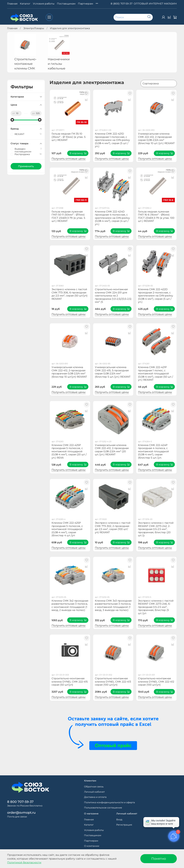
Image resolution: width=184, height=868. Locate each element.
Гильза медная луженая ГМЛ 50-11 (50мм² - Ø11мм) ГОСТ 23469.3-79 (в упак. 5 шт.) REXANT (68, 216)
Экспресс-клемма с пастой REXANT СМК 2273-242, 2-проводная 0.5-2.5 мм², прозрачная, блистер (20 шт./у (156, 529)
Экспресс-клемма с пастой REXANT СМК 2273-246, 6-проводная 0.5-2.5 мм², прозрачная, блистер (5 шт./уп (156, 607)
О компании (92, 846)
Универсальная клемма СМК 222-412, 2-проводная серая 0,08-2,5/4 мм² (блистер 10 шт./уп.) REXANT (156, 138)
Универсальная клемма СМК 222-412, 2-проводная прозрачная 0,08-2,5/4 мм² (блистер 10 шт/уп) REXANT (69, 372)
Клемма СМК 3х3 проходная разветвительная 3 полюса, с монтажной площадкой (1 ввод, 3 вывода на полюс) (113, 605)
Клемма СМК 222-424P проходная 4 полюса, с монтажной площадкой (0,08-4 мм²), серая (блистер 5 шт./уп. (153, 451)
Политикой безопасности (24, 862)
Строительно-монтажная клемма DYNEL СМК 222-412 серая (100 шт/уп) (156, 682)
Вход (119, 820)
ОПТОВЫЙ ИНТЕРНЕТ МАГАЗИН (155, 4)
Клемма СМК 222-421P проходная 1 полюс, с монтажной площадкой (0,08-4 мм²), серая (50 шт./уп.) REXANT (156, 373)
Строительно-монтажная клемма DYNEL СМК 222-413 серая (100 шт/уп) (113, 682)
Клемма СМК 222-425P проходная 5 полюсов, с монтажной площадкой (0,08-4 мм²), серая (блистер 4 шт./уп (67, 529)
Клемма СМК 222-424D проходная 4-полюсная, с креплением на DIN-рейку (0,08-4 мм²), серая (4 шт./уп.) (112, 218)
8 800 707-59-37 (20, 802)
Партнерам (86, 4)
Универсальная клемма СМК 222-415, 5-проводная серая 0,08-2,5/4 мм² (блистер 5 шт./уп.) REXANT (113, 372)
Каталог (25, 4)
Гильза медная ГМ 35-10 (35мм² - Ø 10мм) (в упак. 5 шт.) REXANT (69, 137)
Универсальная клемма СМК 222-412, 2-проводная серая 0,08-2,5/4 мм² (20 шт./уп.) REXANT (112, 450)
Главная (12, 4)
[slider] (12, 120)
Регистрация (124, 825)
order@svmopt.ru (21, 813)
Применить (26, 166)
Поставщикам (66, 4)
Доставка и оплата (95, 797)
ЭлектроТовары (34, 28)
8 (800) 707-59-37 (122, 4)
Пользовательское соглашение (103, 808)
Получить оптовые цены (69, 159)
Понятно (159, 859)
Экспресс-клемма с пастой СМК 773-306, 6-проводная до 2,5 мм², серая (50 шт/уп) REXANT (70, 294)
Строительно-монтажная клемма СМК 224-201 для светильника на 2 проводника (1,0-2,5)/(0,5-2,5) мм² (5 (113, 296)
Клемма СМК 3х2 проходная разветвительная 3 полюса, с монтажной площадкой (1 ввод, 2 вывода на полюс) (70, 605)
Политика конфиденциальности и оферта (110, 802)
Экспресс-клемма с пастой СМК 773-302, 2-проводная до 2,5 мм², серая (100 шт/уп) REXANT (113, 528)
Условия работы (44, 4)
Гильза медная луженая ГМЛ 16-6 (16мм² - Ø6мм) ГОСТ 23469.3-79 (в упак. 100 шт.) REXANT (156, 216)
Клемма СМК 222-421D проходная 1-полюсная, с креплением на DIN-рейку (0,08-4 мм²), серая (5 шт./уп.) (112, 140)
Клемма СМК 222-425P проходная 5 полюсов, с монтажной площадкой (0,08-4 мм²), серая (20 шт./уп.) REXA (69, 451)
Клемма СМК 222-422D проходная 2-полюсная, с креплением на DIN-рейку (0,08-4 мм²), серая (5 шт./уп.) (156, 296)
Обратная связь (94, 787)
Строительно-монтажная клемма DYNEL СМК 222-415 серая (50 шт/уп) (70, 682)
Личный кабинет (94, 792)
